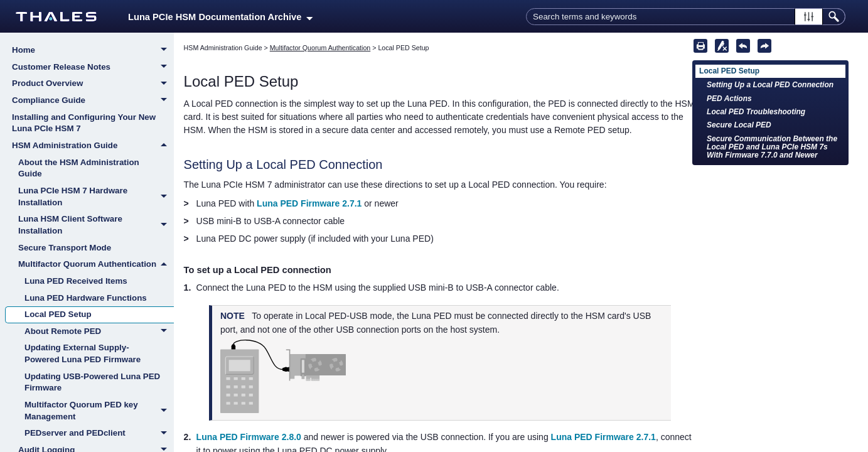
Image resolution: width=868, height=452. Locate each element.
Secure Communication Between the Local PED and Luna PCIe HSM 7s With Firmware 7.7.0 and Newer (772, 147)
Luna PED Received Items (76, 281)
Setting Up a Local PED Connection (770, 85)
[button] (809, 17)
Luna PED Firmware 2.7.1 (309, 203)
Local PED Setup (58, 314)
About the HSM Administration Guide (79, 168)
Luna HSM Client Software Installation (96, 225)
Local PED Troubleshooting (756, 112)
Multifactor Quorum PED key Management (99, 411)
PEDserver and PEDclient (99, 434)
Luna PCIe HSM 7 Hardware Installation (96, 197)
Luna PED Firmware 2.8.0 (249, 437)
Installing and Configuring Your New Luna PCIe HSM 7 (84, 123)
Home (93, 51)
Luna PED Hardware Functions (86, 298)
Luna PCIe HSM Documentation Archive (221, 17)
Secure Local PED (739, 125)
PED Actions (729, 99)
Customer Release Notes (93, 68)
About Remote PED (99, 332)
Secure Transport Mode (65, 248)
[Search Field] (686, 17)
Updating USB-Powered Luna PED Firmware (92, 382)
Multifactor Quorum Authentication (96, 264)
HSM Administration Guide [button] (93, 146)
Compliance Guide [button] (93, 101)
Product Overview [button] (93, 84)
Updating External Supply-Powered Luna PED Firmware (83, 353)
